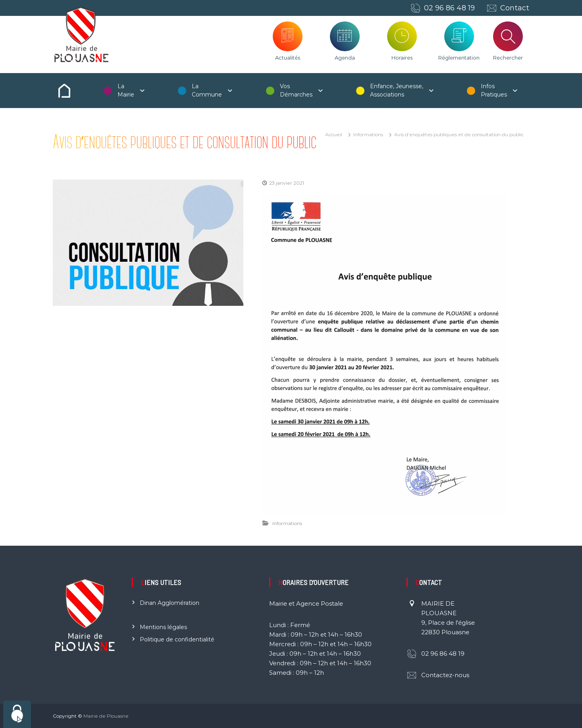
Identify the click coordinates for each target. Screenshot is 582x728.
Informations (368, 134)
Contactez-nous (445, 675)
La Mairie (126, 90)
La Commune (207, 90)
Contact (515, 8)
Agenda (345, 58)
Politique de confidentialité (177, 639)
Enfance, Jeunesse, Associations (397, 90)
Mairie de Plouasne (106, 716)
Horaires (402, 58)
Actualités (288, 58)
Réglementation (459, 58)
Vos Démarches (296, 90)
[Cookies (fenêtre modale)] (17, 714)
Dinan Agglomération (170, 603)
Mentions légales (163, 627)
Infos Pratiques (494, 90)
